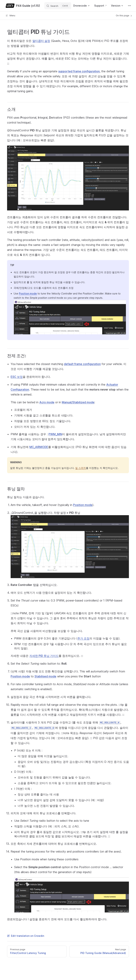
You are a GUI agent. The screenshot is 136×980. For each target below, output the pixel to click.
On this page (124, 16)
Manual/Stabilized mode (78, 402)
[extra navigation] (129, 6)
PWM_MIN (55, 434)
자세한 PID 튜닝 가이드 (44, 656)
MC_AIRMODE (39, 447)
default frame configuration (82, 364)
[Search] (58, 6)
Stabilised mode (45, 676)
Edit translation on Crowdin (26, 936)
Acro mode (47, 402)
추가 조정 (83, 638)
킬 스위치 (81, 468)
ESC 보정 (17, 377)
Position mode (28, 293)
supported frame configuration (79, 71)
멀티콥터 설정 (41, 41)
